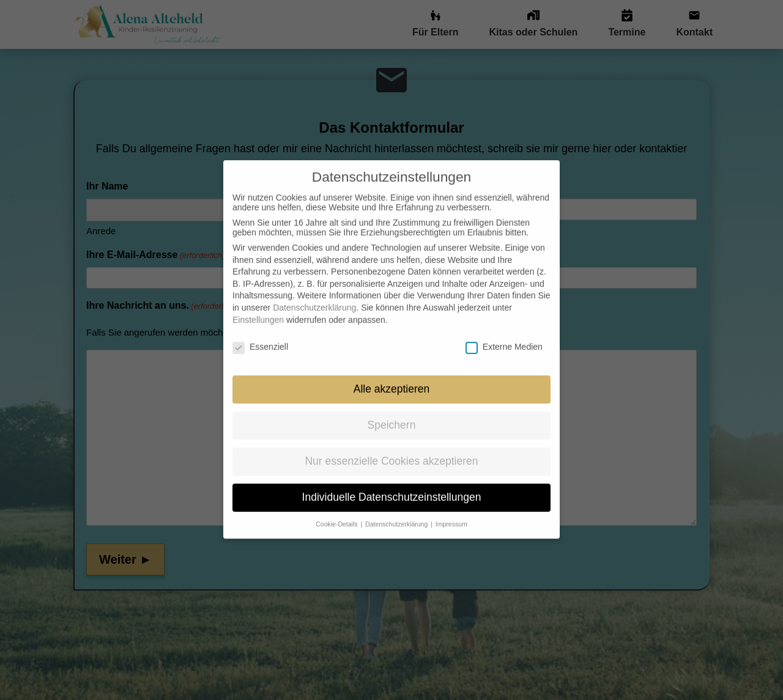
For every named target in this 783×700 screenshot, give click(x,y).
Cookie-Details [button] (337, 509)
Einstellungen (258, 305)
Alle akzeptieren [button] (392, 375)
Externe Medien (504, 333)
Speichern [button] (392, 411)
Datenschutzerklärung (314, 293)
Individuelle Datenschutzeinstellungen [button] (392, 482)
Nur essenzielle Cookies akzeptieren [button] (391, 446)
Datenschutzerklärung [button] (397, 509)
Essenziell (260, 333)
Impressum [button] (451, 509)
